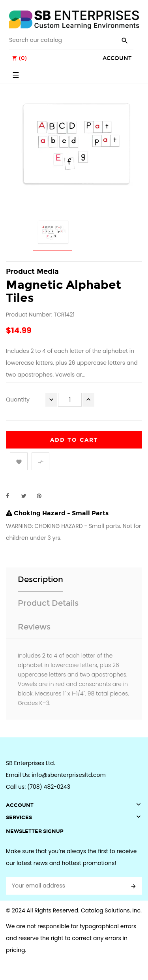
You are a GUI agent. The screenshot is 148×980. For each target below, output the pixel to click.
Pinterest (43, 496)
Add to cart (74, 440)
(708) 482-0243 (49, 787)
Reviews (34, 627)
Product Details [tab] (48, 603)
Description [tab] (40, 579)
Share (12, 496)
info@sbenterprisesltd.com (69, 775)
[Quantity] (70, 400)
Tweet (27, 496)
